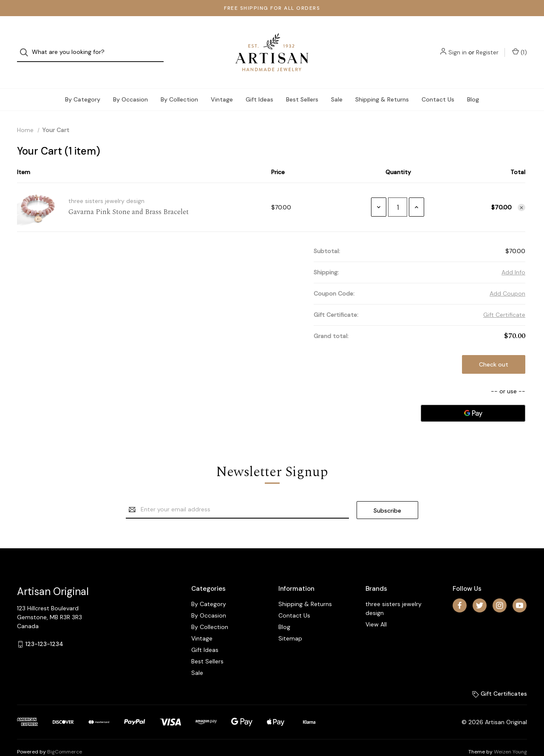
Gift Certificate (504, 298)
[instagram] (500, 588)
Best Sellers (302, 82)
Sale (337, 82)
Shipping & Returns (382, 82)
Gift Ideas (259, 82)
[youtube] (520, 588)
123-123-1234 (44, 626)
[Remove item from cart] (521, 191)
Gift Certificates (500, 676)
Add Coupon (507, 276)
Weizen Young (510, 734)
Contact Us (438, 82)
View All (376, 607)
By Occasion (130, 82)
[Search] (27, 44)
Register (487, 44)
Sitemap (290, 621)
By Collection (179, 82)
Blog (473, 82)
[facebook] (460, 588)
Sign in (458, 44)
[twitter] (480, 588)
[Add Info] (513, 255)
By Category (83, 82)
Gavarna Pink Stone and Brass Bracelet (129, 195)
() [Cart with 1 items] (520, 44)
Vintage (222, 82)
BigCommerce (65, 734)
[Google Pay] (473, 396)
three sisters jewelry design (394, 591)
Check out (494, 347)
